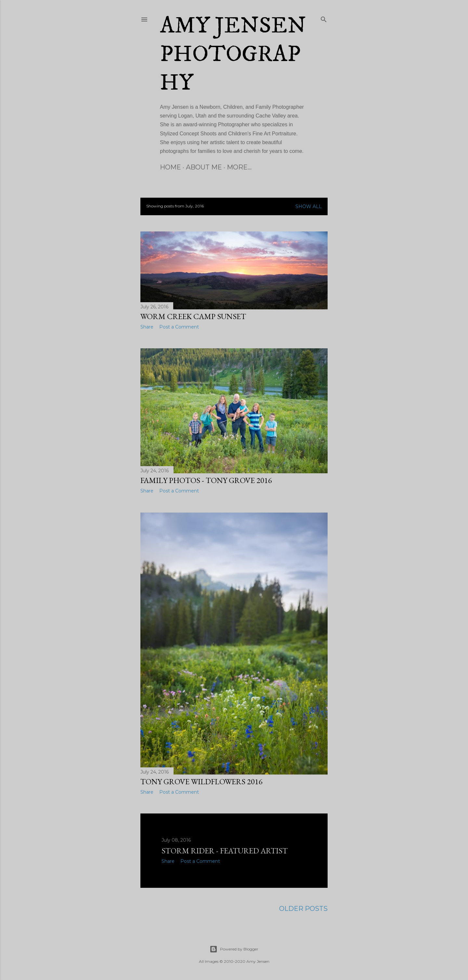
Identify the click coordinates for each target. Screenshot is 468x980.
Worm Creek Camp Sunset (193, 316)
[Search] (324, 18)
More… (239, 167)
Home (170, 167)
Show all (309, 206)
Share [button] (147, 327)
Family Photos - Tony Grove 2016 (206, 480)
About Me (204, 167)
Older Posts (303, 909)
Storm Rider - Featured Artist (225, 851)
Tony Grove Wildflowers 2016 (201, 782)
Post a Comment (179, 327)
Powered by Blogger (234, 949)
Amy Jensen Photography (233, 55)
